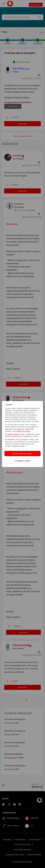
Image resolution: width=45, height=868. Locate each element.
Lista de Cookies (13, 434)
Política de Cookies (24, 431)
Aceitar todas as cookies (22, 454)
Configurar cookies (23, 461)
